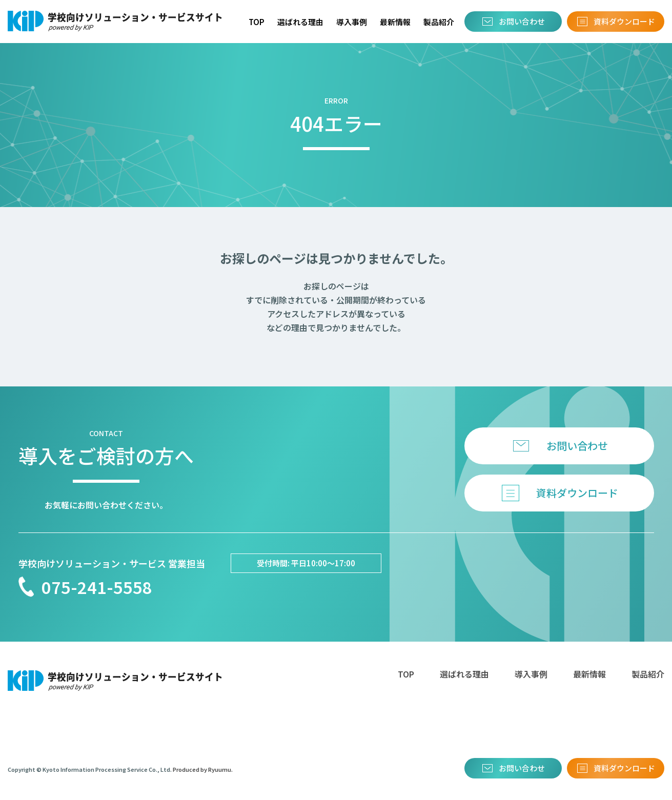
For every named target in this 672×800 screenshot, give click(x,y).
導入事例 (352, 22)
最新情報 (395, 22)
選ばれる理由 (300, 22)
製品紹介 (439, 22)
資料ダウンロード (624, 21)
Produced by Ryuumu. (203, 769)
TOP (257, 22)
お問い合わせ (522, 21)
